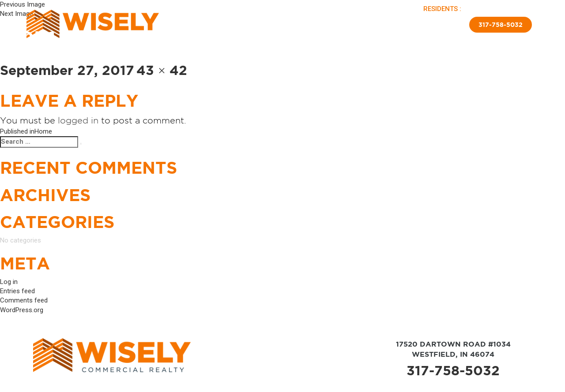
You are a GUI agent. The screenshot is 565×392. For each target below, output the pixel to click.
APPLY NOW (515, 9)
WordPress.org (22, 310)
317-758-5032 (453, 370)
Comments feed (24, 300)
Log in (9, 282)
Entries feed (17, 291)
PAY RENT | (481, 9)
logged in (78, 120)
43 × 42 (162, 70)
